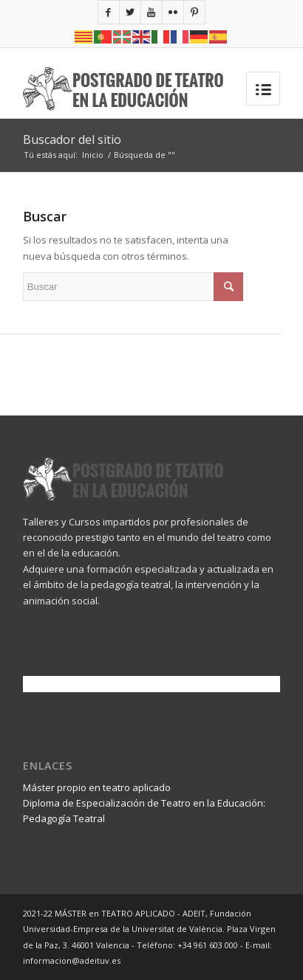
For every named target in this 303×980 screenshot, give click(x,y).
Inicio (93, 155)
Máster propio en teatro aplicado (97, 787)
